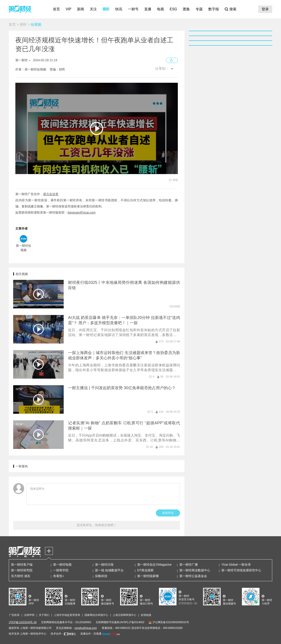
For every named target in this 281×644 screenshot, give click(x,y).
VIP (68, 9)
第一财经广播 (189, 565)
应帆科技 (101, 576)
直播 (148, 9)
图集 (186, 9)
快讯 (119, 9)
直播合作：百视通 (91, 634)
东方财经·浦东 (21, 576)
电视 (160, 9)
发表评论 (168, 513)
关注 (93, 9)
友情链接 (146, 615)
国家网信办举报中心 (96, 615)
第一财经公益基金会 (193, 576)
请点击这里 (51, 194)
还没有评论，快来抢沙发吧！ (97, 525)
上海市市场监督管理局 (67, 615)
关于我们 (44, 615)
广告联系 (14, 615)
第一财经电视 (62, 565)
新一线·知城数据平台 (109, 570)
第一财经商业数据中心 (195, 570)
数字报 (214, 9)
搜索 (233, 9)
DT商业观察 (145, 570)
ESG (173, 9)
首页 (56, 9)
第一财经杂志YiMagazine (154, 565)
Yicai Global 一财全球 (236, 565)
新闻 (81, 9)
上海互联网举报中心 (124, 615)
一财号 (133, 9)
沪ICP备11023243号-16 (23, 622)
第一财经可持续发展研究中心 (241, 570)
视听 (106, 9)
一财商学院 (61, 570)
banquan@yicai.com (82, 212)
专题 (199, 9)
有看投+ (59, 576)
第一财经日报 (104, 565)
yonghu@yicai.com (86, 628)
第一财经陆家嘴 (148, 576)
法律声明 (29, 615)
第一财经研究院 (22, 570)
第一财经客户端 (22, 565)
